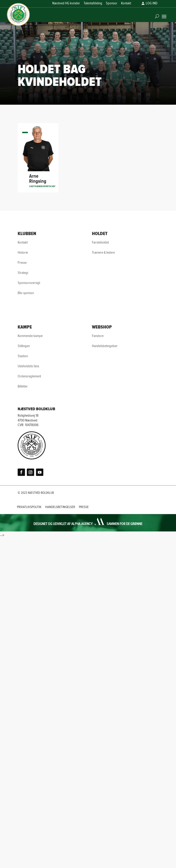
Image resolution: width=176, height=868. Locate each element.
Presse (22, 263)
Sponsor (112, 4)
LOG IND (152, 4)
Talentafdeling (93, 4)
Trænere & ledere (103, 253)
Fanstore (98, 336)
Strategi (23, 273)
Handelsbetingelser (105, 346)
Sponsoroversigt (29, 283)
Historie (23, 253)
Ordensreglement (29, 376)
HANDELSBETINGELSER (60, 507)
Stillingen (24, 346)
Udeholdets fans (28, 366)
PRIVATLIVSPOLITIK (29, 507)
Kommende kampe (30, 336)
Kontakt (126, 4)
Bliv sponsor (26, 293)
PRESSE (84, 507)
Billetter (23, 386)
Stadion (23, 356)
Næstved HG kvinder (66, 4)
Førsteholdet (100, 243)
